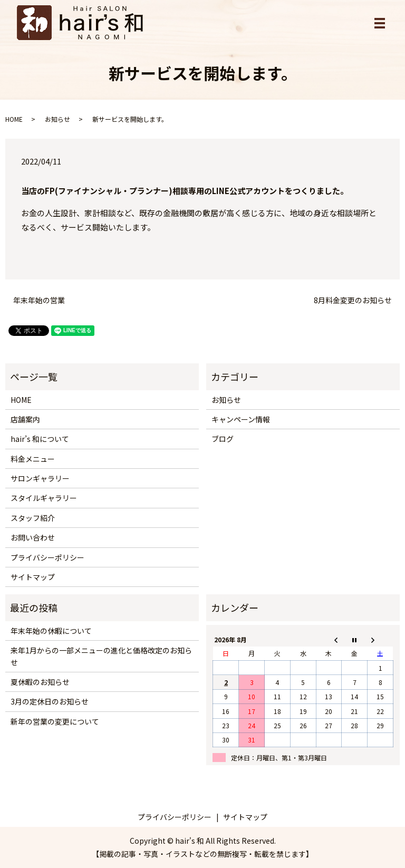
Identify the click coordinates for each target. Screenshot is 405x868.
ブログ (223, 439)
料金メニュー (33, 459)
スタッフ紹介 (33, 518)
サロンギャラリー (40, 478)
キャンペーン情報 (241, 419)
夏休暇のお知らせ (40, 682)
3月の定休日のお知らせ (50, 701)
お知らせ (57, 119)
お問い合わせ (33, 537)
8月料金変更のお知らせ (353, 300)
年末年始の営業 (39, 300)
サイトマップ (33, 577)
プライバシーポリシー (47, 557)
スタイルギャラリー (44, 498)
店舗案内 (25, 419)
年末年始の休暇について (51, 631)
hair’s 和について (40, 439)
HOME (14, 119)
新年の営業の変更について (55, 721)
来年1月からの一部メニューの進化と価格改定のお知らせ (101, 656)
